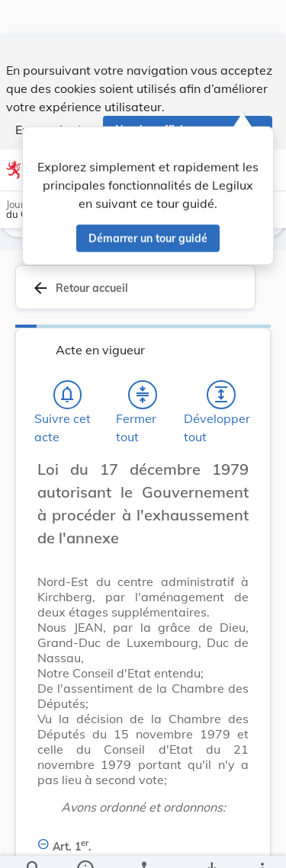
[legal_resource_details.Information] (84, 844)
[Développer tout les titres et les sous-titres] (221, 397)
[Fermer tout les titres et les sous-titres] (143, 397)
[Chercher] (34, 844)
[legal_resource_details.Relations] (143, 844)
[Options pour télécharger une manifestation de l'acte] (211, 844)
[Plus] (262, 844)
